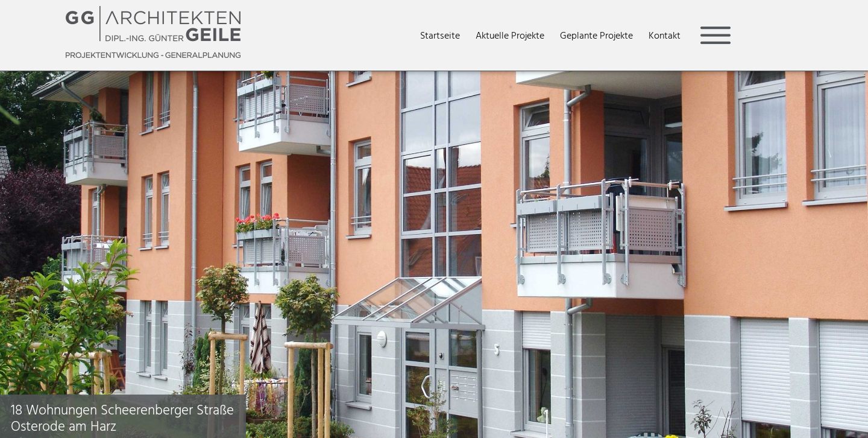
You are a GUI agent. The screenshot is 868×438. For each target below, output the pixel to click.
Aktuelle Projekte (510, 36)
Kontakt (665, 36)
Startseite (440, 36)
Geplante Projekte (596, 36)
